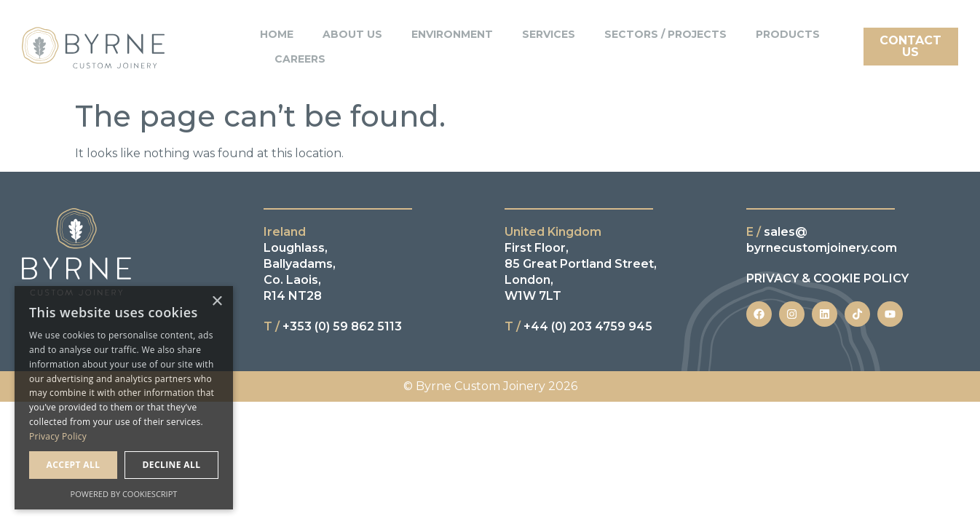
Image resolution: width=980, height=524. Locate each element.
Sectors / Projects (665, 34)
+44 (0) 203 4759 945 (578, 326)
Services (549, 34)
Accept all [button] (74, 465)
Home (277, 34)
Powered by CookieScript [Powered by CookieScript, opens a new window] (124, 494)
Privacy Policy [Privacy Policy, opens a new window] (58, 436)
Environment (452, 34)
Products (788, 34)
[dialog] (124, 398)
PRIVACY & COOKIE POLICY (827, 278)
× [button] (217, 302)
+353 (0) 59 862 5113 (333, 326)
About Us (352, 34)
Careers (300, 59)
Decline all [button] (172, 465)
